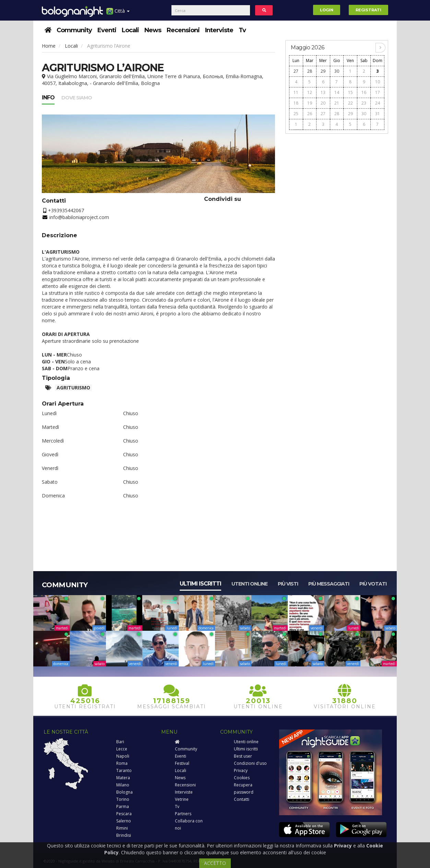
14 (337, 92)
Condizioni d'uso (250, 763)
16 (364, 92)
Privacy (241, 770)
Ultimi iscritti (200, 584)
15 (350, 92)
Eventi (107, 30)
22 (350, 103)
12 (310, 92)
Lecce (122, 749)
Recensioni (183, 30)
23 (364, 103)
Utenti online (249, 584)
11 (296, 92)
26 (310, 114)
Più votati (373, 584)
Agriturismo (73, 388)
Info (48, 98)
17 (378, 92)
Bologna (124, 792)
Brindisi (124, 835)
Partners (183, 814)
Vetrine (182, 799)
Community (74, 30)
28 (310, 71)
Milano (123, 785)
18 (296, 103)
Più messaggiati (329, 584)
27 (296, 71)
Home (49, 46)
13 (323, 92)
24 (378, 103)
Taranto (124, 770)
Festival (182, 763)
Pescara (124, 814)
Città (118, 14)
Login (327, 10)
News (153, 30)
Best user (243, 756)
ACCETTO (215, 863)
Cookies (242, 778)
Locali (130, 30)
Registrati (368, 10)
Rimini (122, 828)
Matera (123, 778)
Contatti (242, 799)
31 (378, 114)
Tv (242, 30)
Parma (123, 806)
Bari (120, 742)
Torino (123, 799)
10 (378, 82)
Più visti (288, 584)
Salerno (124, 821)
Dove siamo (77, 98)
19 (310, 103)
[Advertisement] (337, 241)
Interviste (219, 30)
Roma (122, 763)
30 (337, 71)
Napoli (123, 756)
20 (323, 103)
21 (337, 103)
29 (323, 71)
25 (296, 114)
